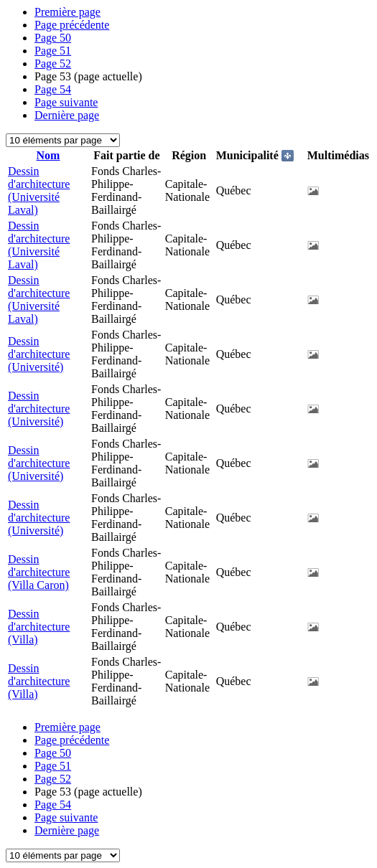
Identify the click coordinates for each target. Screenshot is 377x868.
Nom (48, 155)
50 (53, 38)
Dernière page (67, 115)
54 (53, 89)
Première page (68, 12)
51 (53, 51)
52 (53, 63)
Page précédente (72, 25)
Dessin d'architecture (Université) (39, 354)
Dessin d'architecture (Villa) (39, 627)
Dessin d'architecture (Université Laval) (39, 190)
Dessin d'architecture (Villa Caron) (39, 572)
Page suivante (66, 102)
